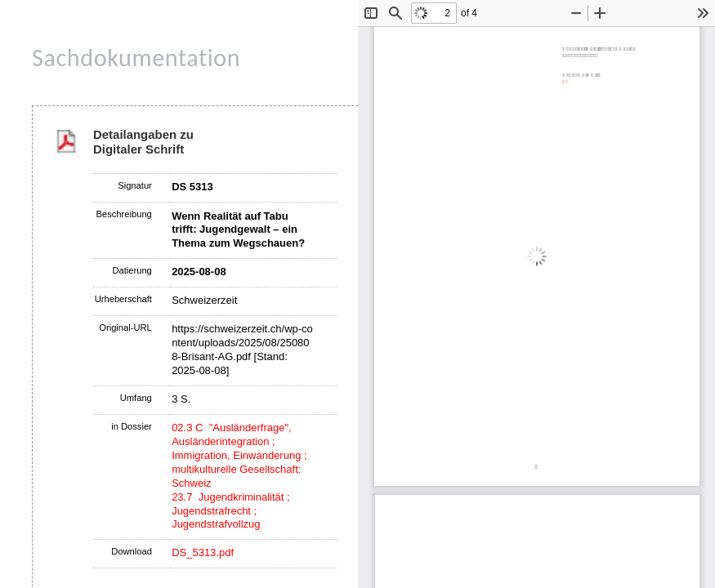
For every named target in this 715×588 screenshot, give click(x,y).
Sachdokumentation (136, 58)
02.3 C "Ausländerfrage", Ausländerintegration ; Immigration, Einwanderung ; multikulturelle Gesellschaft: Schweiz (239, 455)
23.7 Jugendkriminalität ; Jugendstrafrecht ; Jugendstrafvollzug (231, 511)
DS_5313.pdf (203, 552)
